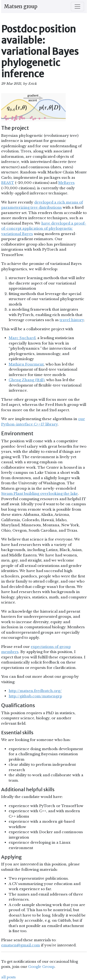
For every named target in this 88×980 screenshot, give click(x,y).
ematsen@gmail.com (21, 945)
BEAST (8, 183)
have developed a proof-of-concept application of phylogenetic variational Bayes (44, 228)
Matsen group (21, 6)
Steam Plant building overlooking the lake (40, 494)
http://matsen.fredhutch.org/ (35, 691)
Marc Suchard (22, 338)
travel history (72, 320)
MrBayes (66, 183)
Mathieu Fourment (26, 364)
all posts (8, 977)
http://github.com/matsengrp (35, 696)
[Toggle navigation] (77, 7)
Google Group (41, 967)
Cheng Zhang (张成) (27, 380)
